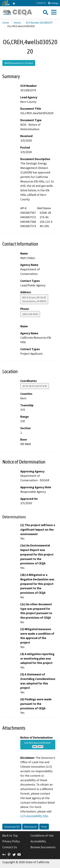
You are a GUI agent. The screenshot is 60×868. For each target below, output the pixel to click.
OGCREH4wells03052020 (38, 745)
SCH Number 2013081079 (39, 22)
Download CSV (12, 827)
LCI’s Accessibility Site (34, 816)
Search (17, 22)
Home (6, 22)
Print (44, 827)
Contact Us (41, 3)
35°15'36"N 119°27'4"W (35, 386)
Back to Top (10, 835)
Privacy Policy (11, 841)
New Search (30, 827)
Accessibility (38, 841)
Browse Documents (43, 847)
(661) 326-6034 (30, 314)
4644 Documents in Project (19, 63)
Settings (53, 3)
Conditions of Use (42, 835)
